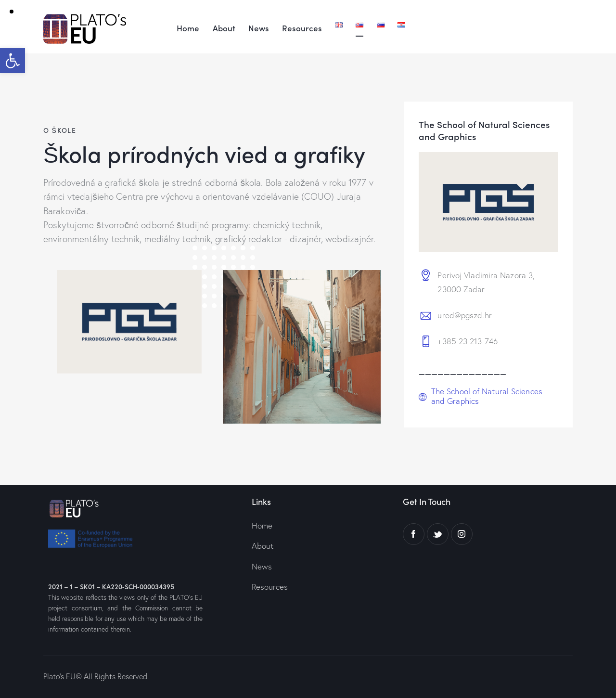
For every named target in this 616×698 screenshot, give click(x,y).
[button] (13, 61)
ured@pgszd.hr (464, 315)
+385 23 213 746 (468, 341)
